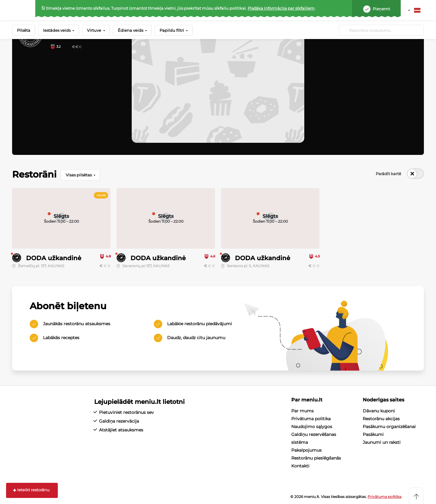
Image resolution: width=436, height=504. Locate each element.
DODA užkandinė (54, 258)
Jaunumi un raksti (382, 442)
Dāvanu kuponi (379, 411)
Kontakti (300, 466)
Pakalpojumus (306, 450)
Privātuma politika (311, 419)
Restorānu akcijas (381, 419)
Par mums (302, 411)
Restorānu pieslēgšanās (316, 458)
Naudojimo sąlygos (312, 427)
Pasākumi (373, 434)
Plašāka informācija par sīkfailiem (281, 8)
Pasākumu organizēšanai (389, 427)
